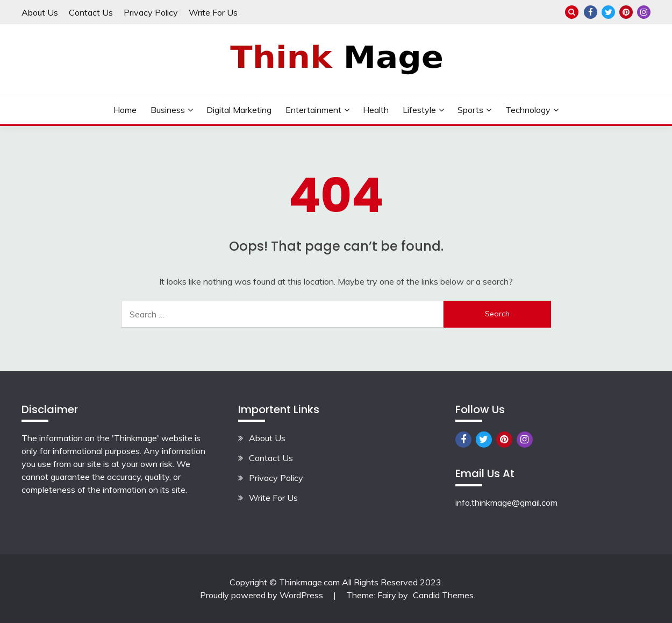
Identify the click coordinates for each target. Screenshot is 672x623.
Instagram (644, 12)
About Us (40, 12)
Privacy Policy (151, 12)
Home (125, 110)
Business (168, 110)
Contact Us (91, 12)
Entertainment (313, 110)
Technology (528, 110)
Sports (470, 110)
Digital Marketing (239, 110)
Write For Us (213, 12)
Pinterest (626, 12)
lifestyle (419, 110)
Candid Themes (443, 595)
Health (376, 110)
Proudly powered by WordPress (263, 595)
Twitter (608, 12)
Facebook (591, 12)
